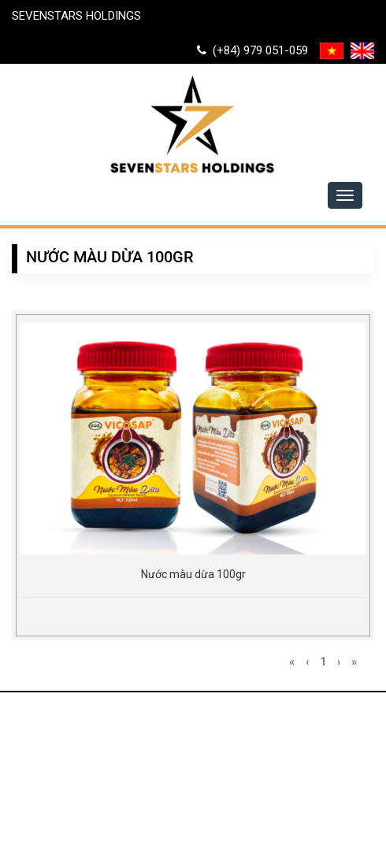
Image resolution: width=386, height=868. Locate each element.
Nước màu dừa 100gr (193, 574)
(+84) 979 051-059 (252, 50)
